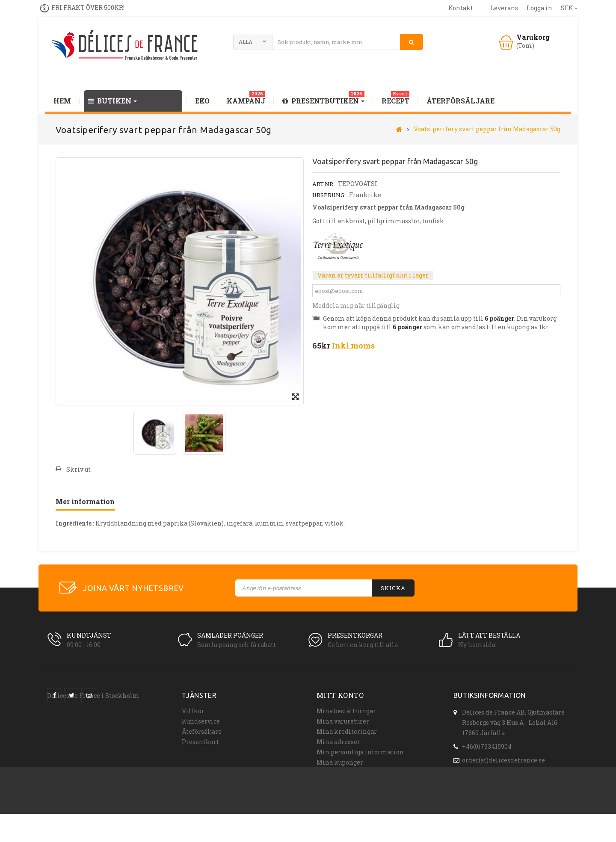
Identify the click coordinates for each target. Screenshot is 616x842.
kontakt (461, 8)
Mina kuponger (340, 762)
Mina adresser (338, 742)
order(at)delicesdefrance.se (503, 759)
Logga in (539, 8)
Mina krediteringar (347, 731)
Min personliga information (360, 752)
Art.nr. (323, 184)
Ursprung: (329, 195)
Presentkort (200, 742)
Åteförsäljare (202, 731)
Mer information (85, 501)
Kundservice (201, 721)
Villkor (193, 711)
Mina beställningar (346, 711)
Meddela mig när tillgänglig (356, 306)
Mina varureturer (343, 721)
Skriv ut (78, 469)
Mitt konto (340, 695)
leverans (504, 8)
